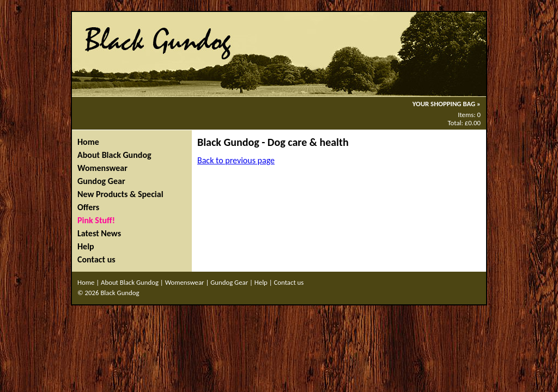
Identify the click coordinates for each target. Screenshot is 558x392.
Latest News (99, 233)
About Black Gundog (114, 155)
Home (88, 142)
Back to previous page (236, 160)
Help (86, 246)
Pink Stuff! (96, 220)
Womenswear (102, 168)
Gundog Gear (101, 181)
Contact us (96, 259)
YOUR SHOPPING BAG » (447, 104)
